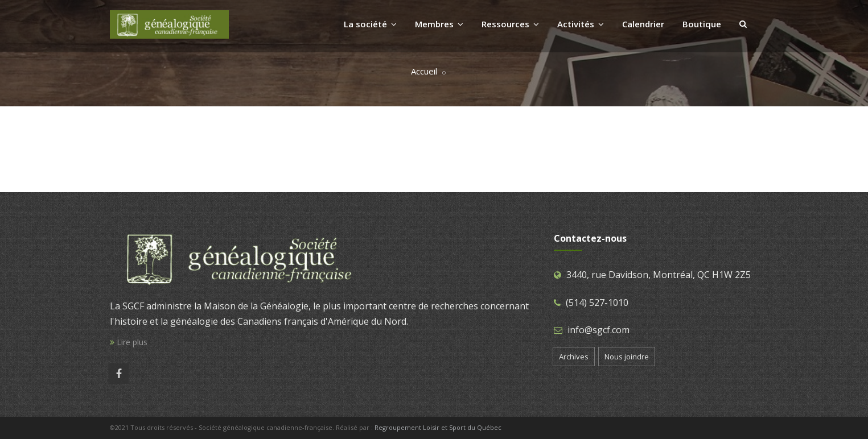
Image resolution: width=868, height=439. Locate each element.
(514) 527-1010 (597, 303)
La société (370, 24)
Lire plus (129, 342)
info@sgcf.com (598, 330)
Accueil (424, 71)
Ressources (510, 24)
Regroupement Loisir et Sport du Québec (438, 427)
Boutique (702, 24)
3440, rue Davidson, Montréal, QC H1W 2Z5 (659, 275)
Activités (581, 24)
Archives (574, 357)
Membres (439, 24)
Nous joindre (627, 357)
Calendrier (643, 24)
